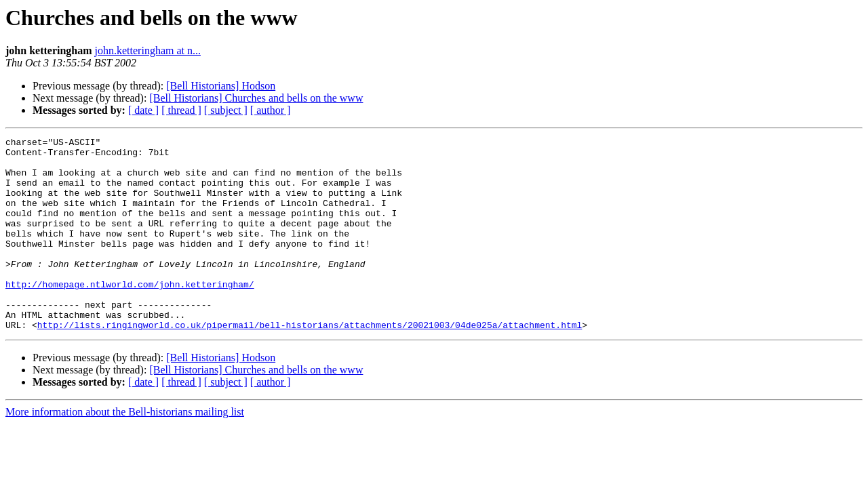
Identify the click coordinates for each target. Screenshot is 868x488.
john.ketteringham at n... (148, 50)
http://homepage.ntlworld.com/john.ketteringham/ (130, 314)
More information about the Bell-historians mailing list (125, 450)
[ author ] (271, 110)
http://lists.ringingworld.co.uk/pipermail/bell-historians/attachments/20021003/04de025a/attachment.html (310, 363)
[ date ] (143, 110)
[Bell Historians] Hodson (221, 86)
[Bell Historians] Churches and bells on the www (256, 98)
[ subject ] (226, 110)
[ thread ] (181, 110)
